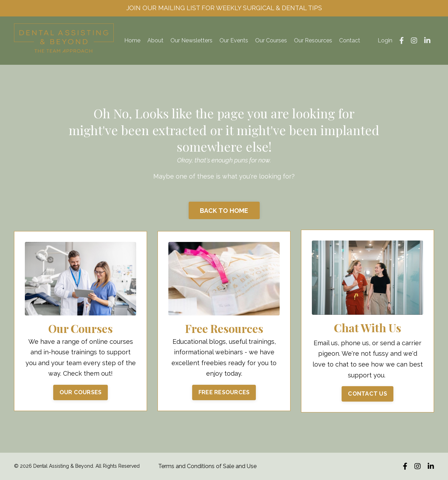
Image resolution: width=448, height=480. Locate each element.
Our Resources (313, 40)
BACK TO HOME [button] (224, 211)
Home (132, 40)
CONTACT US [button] (367, 394)
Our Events (234, 40)
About (155, 40)
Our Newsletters (191, 40)
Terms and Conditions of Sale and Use (207, 466)
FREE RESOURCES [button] (224, 392)
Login (385, 40)
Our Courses (271, 40)
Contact (350, 40)
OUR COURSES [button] (81, 392)
